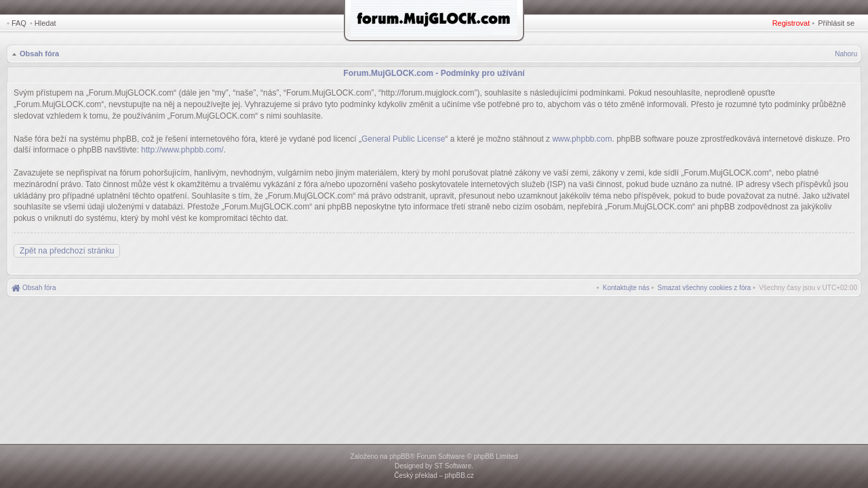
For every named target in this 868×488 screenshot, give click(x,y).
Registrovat (791, 23)
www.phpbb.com (582, 139)
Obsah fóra (39, 54)
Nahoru (846, 54)
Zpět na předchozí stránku (67, 251)
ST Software (453, 466)
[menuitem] (705, 288)
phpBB (399, 456)
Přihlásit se (836, 23)
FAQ (19, 23)
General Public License (403, 139)
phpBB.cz (459, 475)
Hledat (45, 23)
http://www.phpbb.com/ (182, 150)
